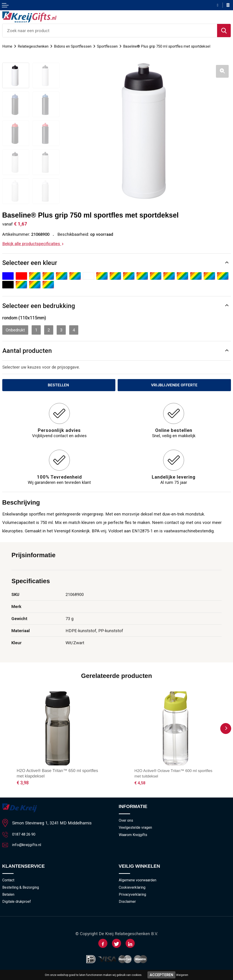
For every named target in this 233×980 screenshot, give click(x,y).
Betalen (9, 897)
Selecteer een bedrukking (39, 306)
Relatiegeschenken (35, 46)
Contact (9, 882)
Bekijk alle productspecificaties (33, 244)
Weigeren (182, 975)
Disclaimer (128, 905)
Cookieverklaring (133, 890)
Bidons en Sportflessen (76, 46)
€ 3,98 (23, 784)
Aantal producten (27, 351)
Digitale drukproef (18, 905)
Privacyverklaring (133, 897)
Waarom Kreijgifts (134, 836)
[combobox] (110, 31)
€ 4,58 (141, 784)
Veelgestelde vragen (136, 829)
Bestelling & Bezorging (22, 890)
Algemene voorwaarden (139, 882)
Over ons (126, 821)
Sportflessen (113, 46)
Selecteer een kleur (30, 263)
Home (8, 46)
